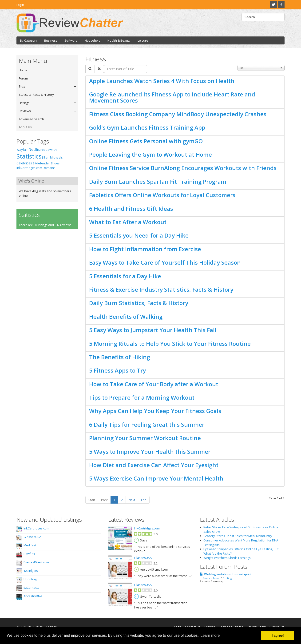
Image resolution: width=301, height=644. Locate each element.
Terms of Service (231, 627)
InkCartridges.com (29, 168)
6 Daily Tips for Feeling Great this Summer (147, 424)
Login (20, 5)
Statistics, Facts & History (36, 95)
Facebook (281, 4)
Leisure (143, 40)
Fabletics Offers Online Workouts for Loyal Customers (162, 195)
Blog (22, 86)
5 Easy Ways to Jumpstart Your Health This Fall (153, 330)
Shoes (55, 163)
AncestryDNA (33, 596)
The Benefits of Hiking (120, 357)
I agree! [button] (278, 636)
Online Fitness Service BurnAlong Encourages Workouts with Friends (183, 168)
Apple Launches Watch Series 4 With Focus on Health (162, 81)
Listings (24, 103)
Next (132, 500)
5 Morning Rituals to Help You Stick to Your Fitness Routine (170, 344)
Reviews (25, 111)
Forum (23, 78)
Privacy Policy (256, 627)
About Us (25, 127)
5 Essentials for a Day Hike (125, 276)
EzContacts (31, 588)
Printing (227, 578)
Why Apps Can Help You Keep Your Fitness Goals (155, 411)
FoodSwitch (49, 150)
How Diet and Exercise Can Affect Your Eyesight (154, 465)
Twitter (273, 4)
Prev (104, 500)
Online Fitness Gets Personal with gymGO (146, 141)
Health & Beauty (119, 40)
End (144, 500)
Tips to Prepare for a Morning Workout (142, 397)
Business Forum (212, 578)
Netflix (34, 149)
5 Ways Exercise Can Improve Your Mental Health (156, 478)
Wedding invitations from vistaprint (228, 574)
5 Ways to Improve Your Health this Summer (150, 451)
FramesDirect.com (36, 562)
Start (92, 500)
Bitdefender (41, 163)
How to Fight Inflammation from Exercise (145, 249)
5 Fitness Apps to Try (117, 370)
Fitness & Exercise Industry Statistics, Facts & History (161, 289)
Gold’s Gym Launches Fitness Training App (147, 127)
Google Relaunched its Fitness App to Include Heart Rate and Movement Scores (172, 97)
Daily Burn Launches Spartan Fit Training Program (158, 181)
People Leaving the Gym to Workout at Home (150, 154)
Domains (49, 168)
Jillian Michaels (52, 157)
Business (51, 40)
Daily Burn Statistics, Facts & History (139, 303)
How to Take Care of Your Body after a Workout (154, 384)
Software (71, 40)
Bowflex (29, 554)
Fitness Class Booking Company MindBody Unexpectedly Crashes (178, 114)
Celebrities (24, 163)
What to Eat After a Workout (128, 222)
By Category (29, 40)
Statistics (29, 156)
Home (23, 70)
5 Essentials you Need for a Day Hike (139, 235)
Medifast (30, 545)
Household (93, 40)
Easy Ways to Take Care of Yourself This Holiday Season (165, 262)
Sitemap (210, 627)
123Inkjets (31, 571)
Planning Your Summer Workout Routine (145, 438)
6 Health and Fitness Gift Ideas (131, 209)
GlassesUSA (32, 537)
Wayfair (22, 150)
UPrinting (30, 579)
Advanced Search (31, 119)
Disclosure (277, 627)
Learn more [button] (210, 635)
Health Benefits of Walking (126, 316)
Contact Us (193, 627)
